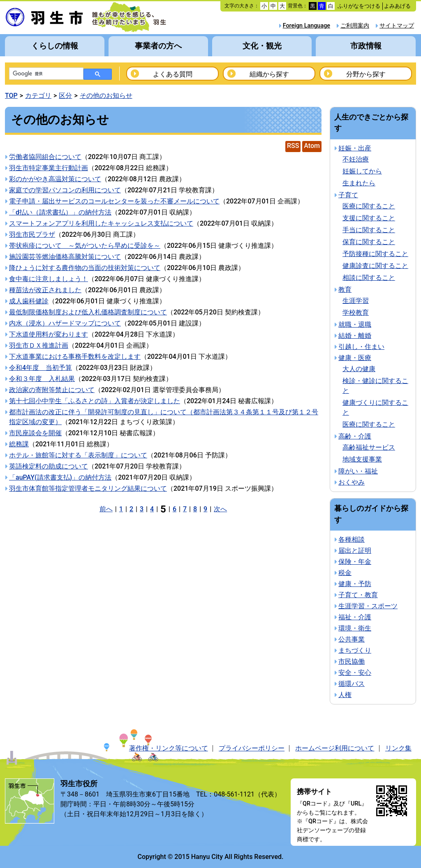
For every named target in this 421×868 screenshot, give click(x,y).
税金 (345, 573)
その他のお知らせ (106, 96)
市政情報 (366, 46)
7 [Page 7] (185, 509)
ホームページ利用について (335, 748)
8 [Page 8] (195, 509)
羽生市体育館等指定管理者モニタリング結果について (88, 488)
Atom (312, 146)
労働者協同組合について (45, 157)
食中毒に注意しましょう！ (49, 279)
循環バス (352, 684)
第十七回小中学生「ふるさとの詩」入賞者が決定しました (95, 401)
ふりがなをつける (359, 6)
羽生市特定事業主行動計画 (49, 168)
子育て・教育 (358, 595)
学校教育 (356, 313)
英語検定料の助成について (49, 466)
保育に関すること (369, 242)
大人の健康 (359, 369)
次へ (220, 509)
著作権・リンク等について (169, 748)
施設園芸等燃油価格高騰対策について (65, 257)
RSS (293, 146)
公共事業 (352, 639)
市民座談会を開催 (35, 433)
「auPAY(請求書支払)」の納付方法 (60, 477)
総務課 (19, 444)
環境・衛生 (355, 628)
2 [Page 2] (131, 509)
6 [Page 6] (175, 509)
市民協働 (352, 661)
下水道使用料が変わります (49, 334)
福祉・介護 (355, 617)
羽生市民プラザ (32, 234)
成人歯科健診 (29, 301)
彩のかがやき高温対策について (55, 179)
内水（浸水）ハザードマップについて (65, 323)
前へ (106, 509)
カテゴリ (38, 96)
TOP (11, 96)
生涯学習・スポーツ (368, 606)
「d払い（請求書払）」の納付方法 (60, 212)
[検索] (45, 74)
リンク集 (398, 748)
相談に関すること (369, 278)
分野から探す (366, 74)
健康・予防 (355, 584)
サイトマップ (397, 26)
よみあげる (397, 6)
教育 (345, 290)
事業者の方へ (158, 46)
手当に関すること (369, 230)
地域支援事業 (362, 459)
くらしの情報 (55, 46)
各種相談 (352, 539)
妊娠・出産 (355, 148)
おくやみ (352, 482)
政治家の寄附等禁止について (52, 390)
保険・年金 (355, 562)
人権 (345, 695)
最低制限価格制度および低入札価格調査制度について (88, 312)
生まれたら (359, 183)
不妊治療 (356, 159)
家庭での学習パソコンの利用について (65, 190)
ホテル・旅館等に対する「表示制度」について (78, 455)
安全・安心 (355, 673)
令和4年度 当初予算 (40, 368)
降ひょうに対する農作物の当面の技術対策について (85, 268)
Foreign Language (306, 26)
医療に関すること (369, 206)
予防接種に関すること (375, 254)
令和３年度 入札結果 (42, 379)
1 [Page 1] (121, 509)
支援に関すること (369, 218)
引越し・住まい (361, 347)
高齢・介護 (355, 436)
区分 (65, 96)
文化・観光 (262, 46)
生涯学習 (356, 301)
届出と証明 (355, 551)
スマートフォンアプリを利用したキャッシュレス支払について (101, 223)
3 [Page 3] (142, 509)
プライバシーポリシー (252, 748)
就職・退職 (355, 324)
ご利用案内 (355, 26)
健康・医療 (355, 358)
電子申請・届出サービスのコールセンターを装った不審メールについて (114, 201)
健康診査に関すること (375, 266)
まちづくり (355, 650)
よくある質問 (173, 74)
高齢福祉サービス (369, 447)
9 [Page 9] (205, 509)
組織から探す (269, 74)
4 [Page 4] (152, 509)
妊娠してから (362, 171)
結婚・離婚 (355, 336)
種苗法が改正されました (45, 290)
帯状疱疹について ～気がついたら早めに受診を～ (85, 246)
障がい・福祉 (358, 471)
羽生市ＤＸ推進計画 (39, 345)
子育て (348, 195)
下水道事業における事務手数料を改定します (75, 357)
